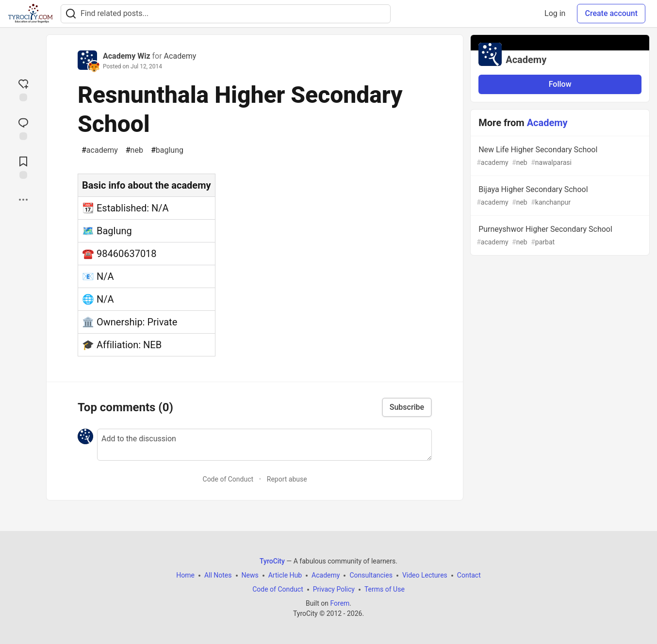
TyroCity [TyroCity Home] (272, 561)
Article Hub (285, 575)
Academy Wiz (127, 56)
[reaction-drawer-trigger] (23, 89)
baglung (167, 150)
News (250, 575)
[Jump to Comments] (23, 128)
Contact (469, 575)
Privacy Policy (334, 589)
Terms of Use (385, 589)
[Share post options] (23, 200)
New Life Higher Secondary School (559, 156)
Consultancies (371, 575)
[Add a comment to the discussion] (264, 445)
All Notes (218, 575)
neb (134, 150)
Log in (555, 13)
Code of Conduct (228, 479)
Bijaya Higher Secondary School (559, 196)
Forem (340, 603)
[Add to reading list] (23, 167)
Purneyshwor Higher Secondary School (559, 236)
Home (185, 575)
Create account (611, 13)
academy (100, 150)
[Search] (71, 14)
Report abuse (287, 479)
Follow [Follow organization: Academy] (560, 84)
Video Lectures (425, 575)
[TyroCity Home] (30, 14)
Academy (180, 56)
